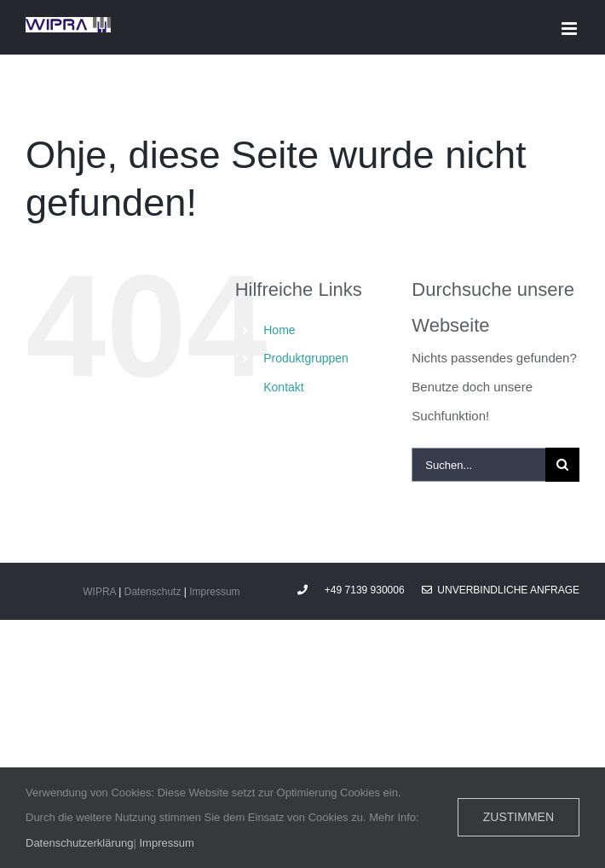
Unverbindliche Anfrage (501, 590)
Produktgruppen (306, 358)
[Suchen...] (478, 465)
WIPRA (99, 592)
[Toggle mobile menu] (570, 29)
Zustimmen (519, 817)
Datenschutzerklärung (79, 843)
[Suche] (562, 465)
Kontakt (283, 387)
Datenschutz (153, 592)
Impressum (214, 592)
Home (279, 330)
